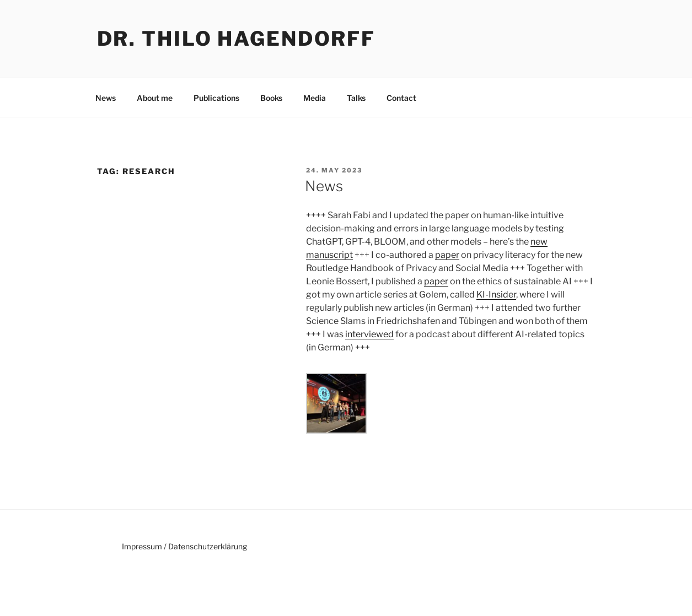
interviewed (369, 334)
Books (271, 98)
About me (155, 98)
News (106, 98)
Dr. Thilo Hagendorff (237, 39)
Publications (216, 98)
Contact (401, 98)
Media (315, 98)
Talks (356, 98)
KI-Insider (496, 295)
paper (447, 255)
